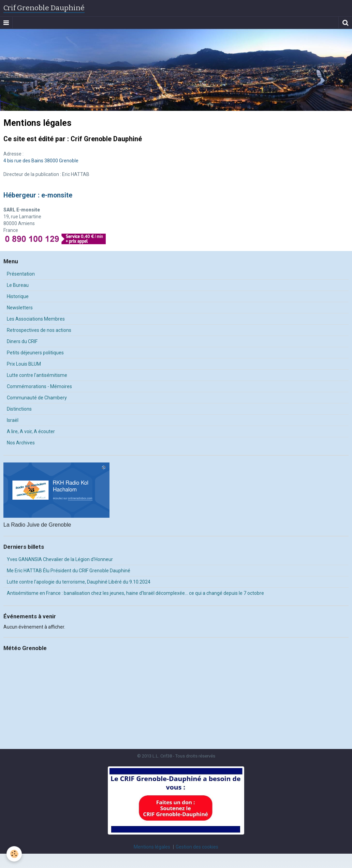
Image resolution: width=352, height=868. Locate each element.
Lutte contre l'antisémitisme (37, 375)
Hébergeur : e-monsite (38, 195)
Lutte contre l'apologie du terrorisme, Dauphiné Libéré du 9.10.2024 (79, 582)
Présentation (21, 274)
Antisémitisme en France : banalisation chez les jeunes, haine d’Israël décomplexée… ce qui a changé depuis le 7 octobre (135, 593)
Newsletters (20, 308)
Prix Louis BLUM (24, 364)
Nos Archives (21, 443)
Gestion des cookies (197, 847)
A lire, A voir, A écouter (31, 431)
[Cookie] (14, 854)
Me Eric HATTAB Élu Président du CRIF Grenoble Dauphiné (69, 571)
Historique (18, 296)
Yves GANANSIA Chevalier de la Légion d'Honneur (60, 559)
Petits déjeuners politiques (35, 353)
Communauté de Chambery (37, 398)
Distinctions (19, 409)
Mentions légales (152, 847)
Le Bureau (18, 285)
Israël (13, 420)
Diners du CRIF (22, 341)
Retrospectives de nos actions (39, 330)
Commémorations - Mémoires (39, 386)
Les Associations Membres (36, 319)
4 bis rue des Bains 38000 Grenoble (41, 161)
